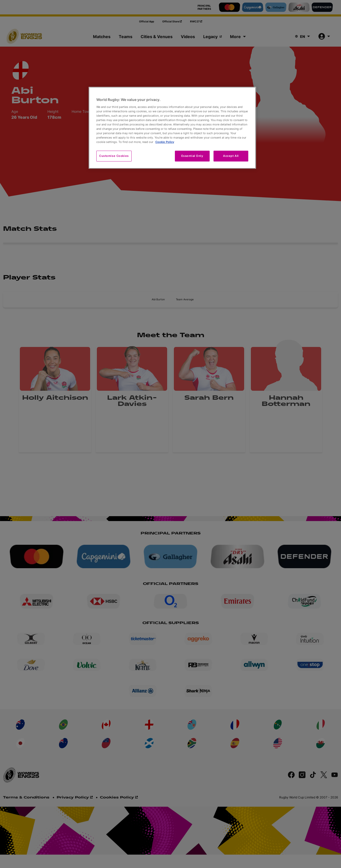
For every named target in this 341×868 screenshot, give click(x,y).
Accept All (231, 156)
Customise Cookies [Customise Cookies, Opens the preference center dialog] (114, 156)
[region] (172, 128)
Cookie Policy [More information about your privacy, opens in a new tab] (165, 142)
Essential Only (192, 156)
